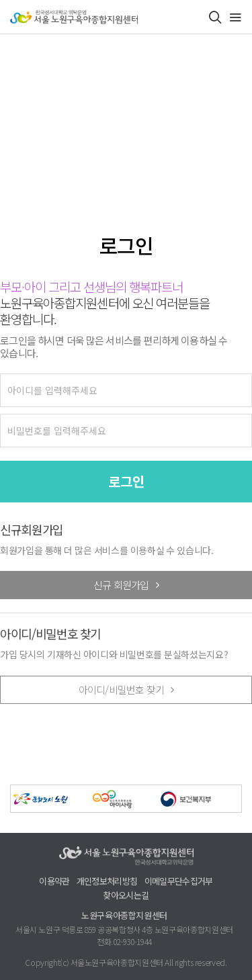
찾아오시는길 (126, 896)
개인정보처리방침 (107, 882)
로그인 (126, 481)
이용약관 (54, 882)
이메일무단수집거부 (179, 882)
